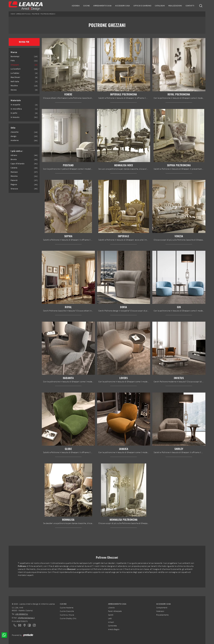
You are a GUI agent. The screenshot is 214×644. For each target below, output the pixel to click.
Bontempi (15, 56)
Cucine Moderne (67, 608)
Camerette (112, 626)
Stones (14, 90)
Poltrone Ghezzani (48, 14)
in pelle (14, 113)
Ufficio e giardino (142, 6)
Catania (14, 168)
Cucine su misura (67, 615)
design (14, 136)
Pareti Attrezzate (115, 611)
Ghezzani (15, 65)
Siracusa (14, 189)
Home (13, 14)
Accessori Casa (122, 6)
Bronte (14, 159)
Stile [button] (13, 128)
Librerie (111, 608)
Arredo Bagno (114, 629)
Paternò (14, 180)
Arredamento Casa (102, 6)
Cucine (87, 6)
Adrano (14, 155)
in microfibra (16, 109)
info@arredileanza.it (26, 618)
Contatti (190, 6)
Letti (110, 618)
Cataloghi (160, 6)
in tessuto (15, 117)
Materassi (160, 611)
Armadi (111, 622)
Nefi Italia (15, 82)
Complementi (162, 608)
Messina (14, 176)
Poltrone (36, 14)
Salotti (111, 615)
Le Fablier (15, 73)
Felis (13, 61)
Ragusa (14, 184)
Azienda (76, 6)
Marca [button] (14, 52)
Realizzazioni (175, 6)
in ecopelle (15, 105)
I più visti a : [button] (17, 151)
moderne (15, 140)
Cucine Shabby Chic (68, 618)
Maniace (14, 172)
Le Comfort (16, 69)
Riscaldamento (162, 615)
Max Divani (15, 77)
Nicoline (14, 86)
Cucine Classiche (67, 611)
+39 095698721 (22, 614)
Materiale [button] (16, 100)
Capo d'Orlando (18, 164)
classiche (15, 132)
